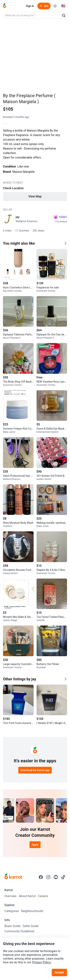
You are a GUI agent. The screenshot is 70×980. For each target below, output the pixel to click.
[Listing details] (35, 164)
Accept (59, 972)
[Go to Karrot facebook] (41, 877)
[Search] (64, 15)
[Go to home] (4, 6)
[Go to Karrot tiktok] (63, 877)
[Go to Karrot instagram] (48, 877)
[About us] (55, 6)
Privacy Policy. (42, 962)
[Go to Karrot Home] (13, 877)
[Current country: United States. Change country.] (63, 6)
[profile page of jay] (8, 219)
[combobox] (32, 15)
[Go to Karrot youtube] (56, 877)
